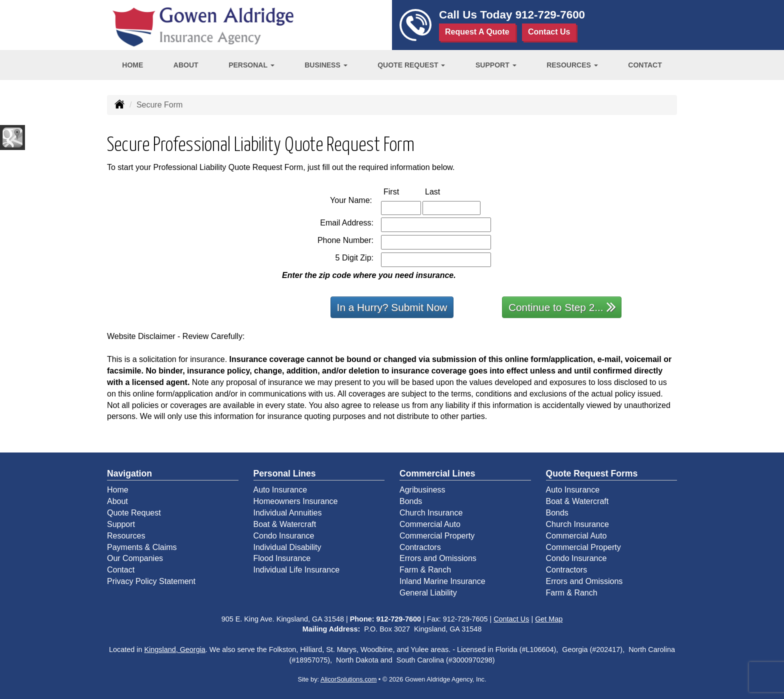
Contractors (420, 547)
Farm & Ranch (425, 570)
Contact (645, 65)
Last (443, 191)
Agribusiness (422, 490)
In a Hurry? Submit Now (392, 307)
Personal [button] (251, 65)
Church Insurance (431, 513)
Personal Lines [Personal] (285, 473)
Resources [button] (572, 65)
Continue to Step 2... (562, 307)
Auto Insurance (280, 490)
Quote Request (134, 513)
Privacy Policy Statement (151, 581)
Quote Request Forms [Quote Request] (592, 473)
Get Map (549, 619)
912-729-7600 (550, 15)
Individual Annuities (288, 513)
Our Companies (135, 558)
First (402, 191)
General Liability (428, 593)
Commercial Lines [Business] (437, 473)
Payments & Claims (142, 547)
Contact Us (549, 32)
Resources (126, 536)
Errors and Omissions (438, 558)
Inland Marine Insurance (442, 581)
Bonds (411, 501)
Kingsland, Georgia (174, 649)
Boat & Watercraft (285, 524)
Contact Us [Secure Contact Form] (511, 619)
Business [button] (326, 65)
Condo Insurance (284, 536)
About (186, 65)
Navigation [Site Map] (129, 473)
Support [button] (496, 65)
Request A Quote (477, 32)
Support (121, 524)
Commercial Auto (430, 524)
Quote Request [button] (411, 65)
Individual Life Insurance (297, 570)
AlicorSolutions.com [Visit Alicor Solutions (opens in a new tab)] (348, 679)
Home (132, 65)
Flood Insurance (282, 558)
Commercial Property (437, 536)
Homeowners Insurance (296, 501)
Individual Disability (287, 547)
